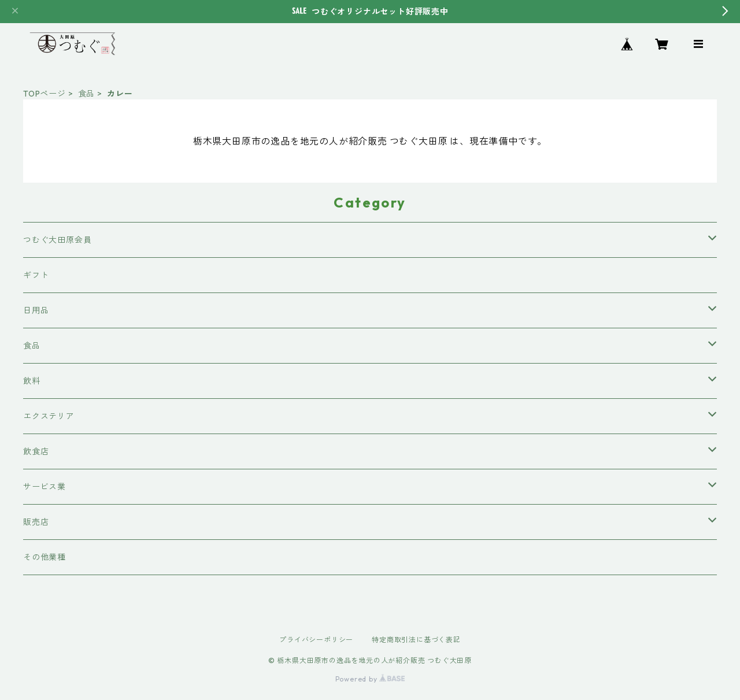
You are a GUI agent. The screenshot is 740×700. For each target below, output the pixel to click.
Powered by (370, 679)
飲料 (32, 381)
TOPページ (45, 94)
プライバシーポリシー (316, 640)
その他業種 (45, 557)
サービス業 (45, 487)
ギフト (36, 275)
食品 (87, 94)
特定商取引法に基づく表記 (416, 640)
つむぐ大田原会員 (57, 240)
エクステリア (49, 416)
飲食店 (36, 451)
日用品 (36, 310)
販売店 (36, 522)
